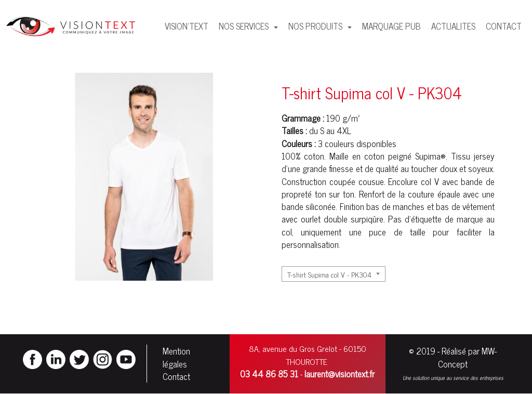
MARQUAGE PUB (391, 26)
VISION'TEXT (187, 26)
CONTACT (504, 26)
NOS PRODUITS (316, 26)
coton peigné (388, 156)
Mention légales (176, 357)
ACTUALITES (453, 26)
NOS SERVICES (245, 26)
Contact (176, 376)
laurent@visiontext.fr (340, 374)
